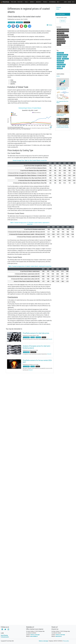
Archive (58, 76)
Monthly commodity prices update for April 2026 (62, 89)
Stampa (49, 25)
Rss (58, 9)
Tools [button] (26, 2)
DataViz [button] (32, 2)
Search (59, 7)
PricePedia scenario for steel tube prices (36, 333)
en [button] (73, 2)
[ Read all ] (50, 339)
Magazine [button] (39, 2)
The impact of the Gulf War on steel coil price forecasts (63, 126)
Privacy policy (66, 641)
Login (65, 2)
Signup (69, 2)
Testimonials (52, 2)
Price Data (14, 2)
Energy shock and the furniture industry (61, 115)
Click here (63, 21)
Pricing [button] (45, 2)
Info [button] (58, 2)
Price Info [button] (20, 2)
